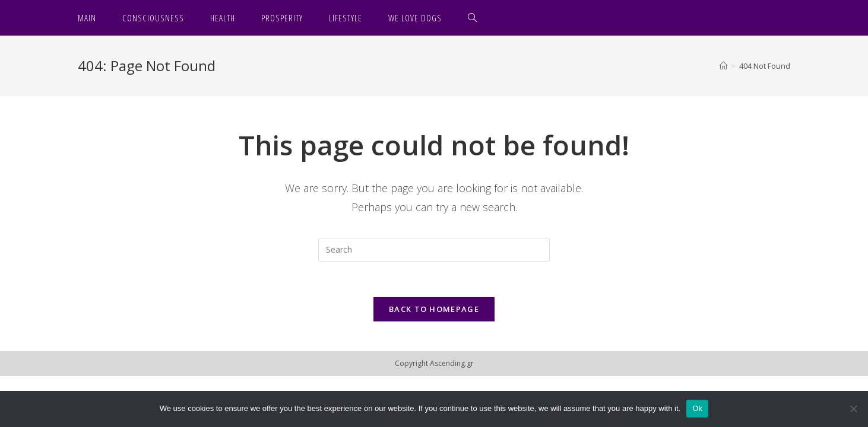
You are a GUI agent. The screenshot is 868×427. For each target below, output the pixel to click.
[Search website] (473, 18)
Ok (697, 408)
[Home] (723, 66)
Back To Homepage (434, 309)
